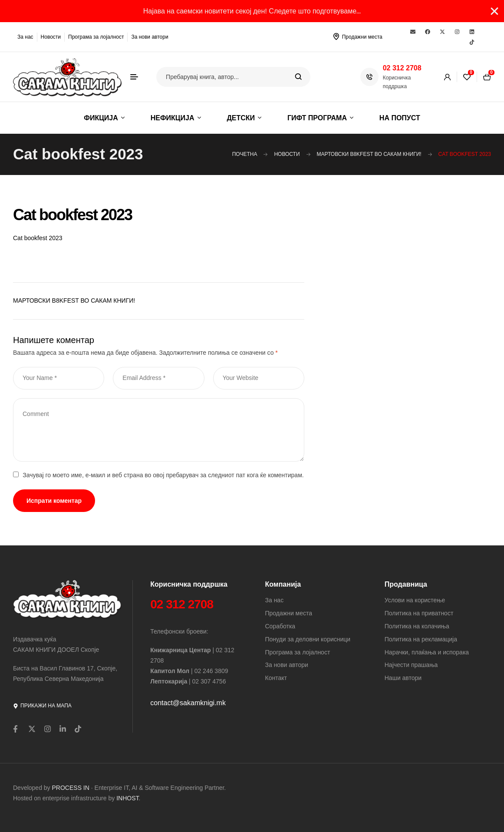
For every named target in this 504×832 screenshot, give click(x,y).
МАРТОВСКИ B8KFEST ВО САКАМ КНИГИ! (369, 154)
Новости (287, 154)
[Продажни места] (336, 36)
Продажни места (362, 37)
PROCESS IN (72, 788)
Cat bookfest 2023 (38, 238)
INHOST (127, 798)
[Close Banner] (494, 11)
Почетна (245, 154)
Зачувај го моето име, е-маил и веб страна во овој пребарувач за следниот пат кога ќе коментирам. (163, 475)
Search (298, 77)
